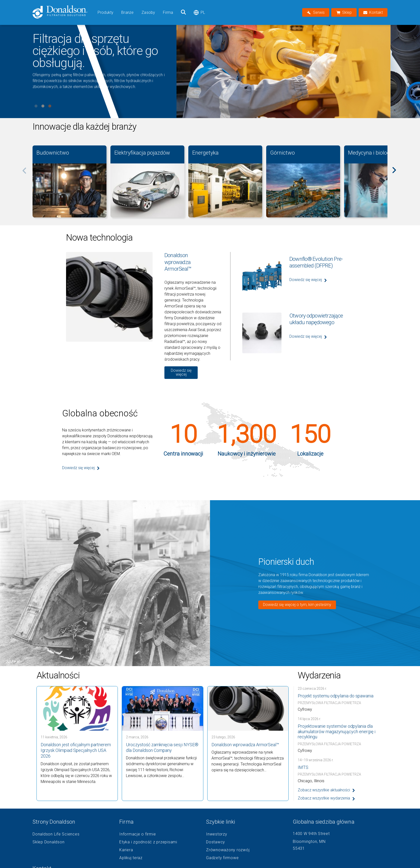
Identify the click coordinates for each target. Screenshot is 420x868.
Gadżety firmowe (222, 858)
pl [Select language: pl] (199, 12)
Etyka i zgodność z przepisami (148, 842)
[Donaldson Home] (63, 12)
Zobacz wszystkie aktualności (324, 790)
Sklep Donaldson (48, 842)
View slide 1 (36, 106)
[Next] (397, 174)
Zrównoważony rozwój (228, 850)
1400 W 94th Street (311, 834)
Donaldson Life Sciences (56, 834)
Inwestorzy (217, 834)
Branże (127, 12)
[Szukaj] (183, 12)
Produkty (105, 12)
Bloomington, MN (309, 841)
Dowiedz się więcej (181, 372)
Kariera (126, 850)
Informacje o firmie (138, 834)
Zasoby (148, 12)
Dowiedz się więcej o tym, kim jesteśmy (297, 605)
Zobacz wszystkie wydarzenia (324, 798)
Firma (168, 12)
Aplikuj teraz (131, 858)
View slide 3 (50, 106)
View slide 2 (43, 106)
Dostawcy (216, 842)
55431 (299, 848)
